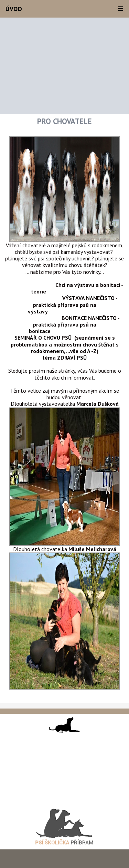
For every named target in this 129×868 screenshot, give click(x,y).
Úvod (14, 9)
